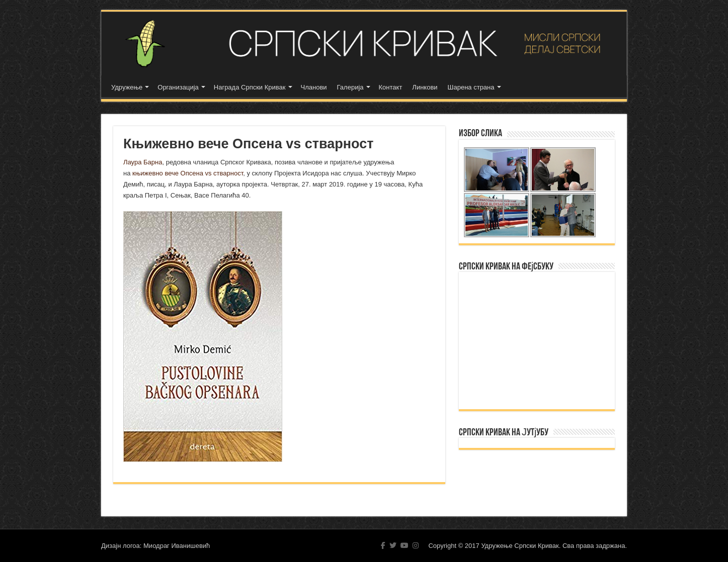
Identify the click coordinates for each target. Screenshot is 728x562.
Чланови (314, 87)
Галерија (350, 87)
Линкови (425, 87)
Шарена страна (471, 87)
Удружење (127, 87)
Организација (178, 87)
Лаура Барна (143, 162)
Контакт (391, 87)
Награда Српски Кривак (250, 87)
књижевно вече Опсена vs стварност (188, 173)
